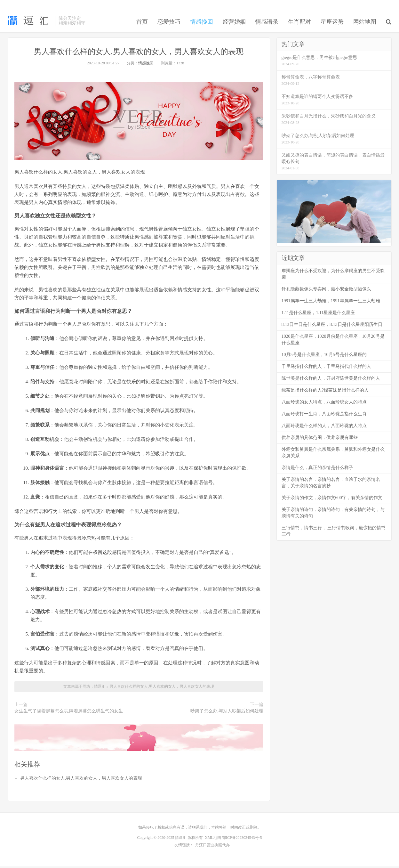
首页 (142, 24)
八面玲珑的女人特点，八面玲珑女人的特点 (324, 404)
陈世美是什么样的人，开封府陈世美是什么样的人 (331, 381)
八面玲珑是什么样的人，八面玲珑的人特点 (324, 428)
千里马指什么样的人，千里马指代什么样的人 (326, 369)
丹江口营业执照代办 (212, 847)
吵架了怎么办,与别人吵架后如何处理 (227, 713)
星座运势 (332, 24)
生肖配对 (299, 24)
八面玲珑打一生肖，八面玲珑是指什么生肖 (324, 416)
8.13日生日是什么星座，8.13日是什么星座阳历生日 (332, 327)
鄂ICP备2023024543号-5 (242, 840)
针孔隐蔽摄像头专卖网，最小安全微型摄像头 (326, 291)
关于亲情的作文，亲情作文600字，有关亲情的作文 (332, 500)
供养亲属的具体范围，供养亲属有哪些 (320, 440)
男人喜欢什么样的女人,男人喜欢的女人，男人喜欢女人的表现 (139, 54)
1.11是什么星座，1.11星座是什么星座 (318, 315)
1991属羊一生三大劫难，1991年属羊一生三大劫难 (331, 303)
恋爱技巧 (169, 24)
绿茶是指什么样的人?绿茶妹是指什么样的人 (325, 392)
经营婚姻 (234, 24)
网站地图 (365, 24)
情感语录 (267, 24)
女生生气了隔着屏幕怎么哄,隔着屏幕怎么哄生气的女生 (69, 713)
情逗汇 (100, 689)
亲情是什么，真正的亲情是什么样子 (317, 470)
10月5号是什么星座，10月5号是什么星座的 (324, 357)
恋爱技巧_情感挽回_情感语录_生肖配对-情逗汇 (30, 23)
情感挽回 (202, 24)
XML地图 (213, 840)
